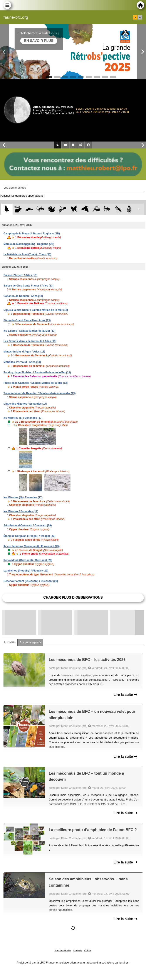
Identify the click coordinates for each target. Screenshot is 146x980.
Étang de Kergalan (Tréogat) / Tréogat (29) (29, 536)
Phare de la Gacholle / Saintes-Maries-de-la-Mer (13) (36, 383)
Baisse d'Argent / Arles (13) (20, 275)
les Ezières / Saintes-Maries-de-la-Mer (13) (29, 331)
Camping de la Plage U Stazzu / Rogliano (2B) (32, 234)
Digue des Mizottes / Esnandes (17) (25, 404)
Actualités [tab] (10, 642)
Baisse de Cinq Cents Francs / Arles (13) (29, 286)
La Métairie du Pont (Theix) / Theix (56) (27, 254)
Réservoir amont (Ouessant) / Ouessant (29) (31, 581)
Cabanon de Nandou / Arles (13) (23, 296)
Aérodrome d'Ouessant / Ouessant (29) (28, 525)
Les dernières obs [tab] (15, 188)
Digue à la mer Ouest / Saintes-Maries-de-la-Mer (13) (36, 310)
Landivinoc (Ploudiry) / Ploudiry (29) (26, 571)
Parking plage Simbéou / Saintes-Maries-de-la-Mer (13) (37, 372)
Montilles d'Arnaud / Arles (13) (22, 362)
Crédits (88, 951)
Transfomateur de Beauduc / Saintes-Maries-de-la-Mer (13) (39, 393)
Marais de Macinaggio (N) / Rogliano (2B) (29, 244)
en (140, 17)
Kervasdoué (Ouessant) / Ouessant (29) (28, 560)
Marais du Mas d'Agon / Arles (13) (24, 352)
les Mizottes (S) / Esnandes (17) (23, 418)
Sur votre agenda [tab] (30, 642)
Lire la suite (125, 695)
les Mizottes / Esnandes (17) (21, 511)
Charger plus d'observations (73, 597)
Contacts (78, 951)
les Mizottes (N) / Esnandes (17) (23, 497)
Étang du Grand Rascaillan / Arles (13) (27, 320)
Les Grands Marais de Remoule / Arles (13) (30, 341)
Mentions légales (63, 951)
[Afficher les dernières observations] (22, 196)
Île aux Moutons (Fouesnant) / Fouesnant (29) (32, 546)
